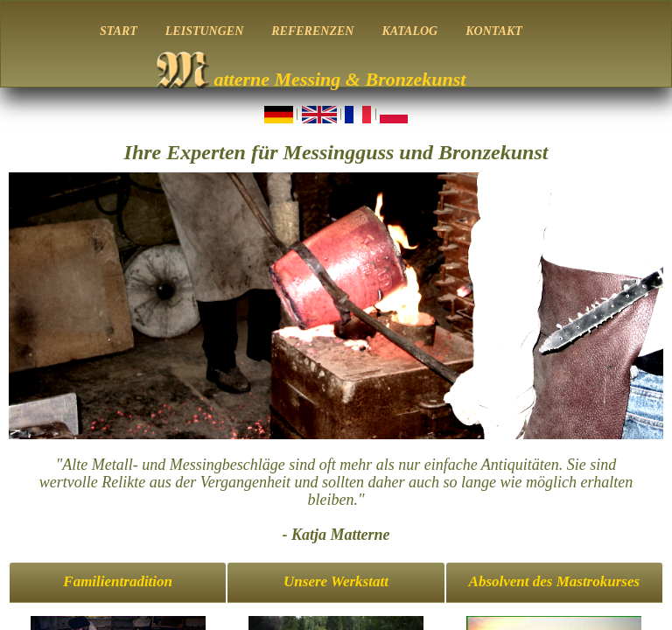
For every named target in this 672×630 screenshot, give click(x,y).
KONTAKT (494, 31)
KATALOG (409, 31)
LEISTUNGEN (204, 31)
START (119, 31)
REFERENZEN (312, 31)
